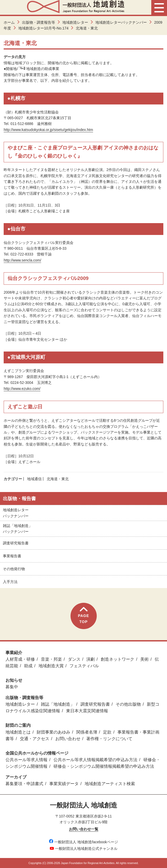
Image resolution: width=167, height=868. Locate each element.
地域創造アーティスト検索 (110, 784)
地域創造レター (75, 22)
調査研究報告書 (16, 543)
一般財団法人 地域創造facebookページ (83, 842)
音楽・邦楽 (51, 659)
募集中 (12, 687)
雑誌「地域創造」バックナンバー (18, 529)
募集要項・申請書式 (24, 784)
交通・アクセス (35, 739)
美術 (144, 659)
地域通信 (34, 479)
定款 (107, 732)
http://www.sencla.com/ (22, 260)
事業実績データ (64, 784)
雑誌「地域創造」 (58, 704)
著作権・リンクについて (109, 739)
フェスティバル (84, 666)
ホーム (9, 22)
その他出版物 (128, 704)
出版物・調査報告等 (39, 22)
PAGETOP (83, 615)
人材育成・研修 (20, 659)
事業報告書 (12, 556)
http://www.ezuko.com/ (22, 389)
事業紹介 (14, 653)
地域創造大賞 (51, 666)
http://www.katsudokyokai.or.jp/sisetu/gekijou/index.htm (48, 130)
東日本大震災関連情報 (87, 711)
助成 (28, 666)
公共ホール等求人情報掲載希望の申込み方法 (95, 760)
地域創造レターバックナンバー (121, 22)
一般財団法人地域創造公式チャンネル (84, 849)
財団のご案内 (18, 725)
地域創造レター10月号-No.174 (43, 28)
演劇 (90, 659)
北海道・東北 (58, 479)
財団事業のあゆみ (53, 732)
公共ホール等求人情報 (26, 760)
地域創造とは (18, 732)
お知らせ (14, 680)
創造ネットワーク (117, 659)
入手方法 (10, 582)
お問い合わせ (68, 739)
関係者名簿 (87, 732)
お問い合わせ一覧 (84, 829)
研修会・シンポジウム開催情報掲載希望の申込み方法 (104, 766)
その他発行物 (14, 569)
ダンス (74, 659)
